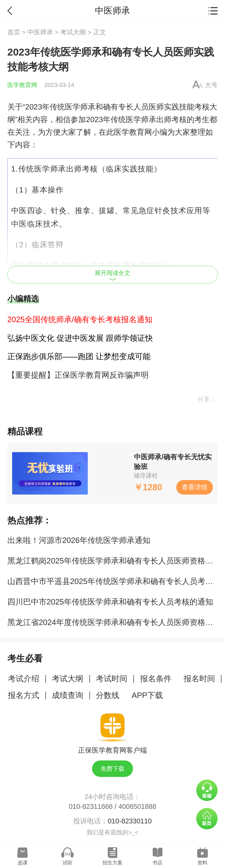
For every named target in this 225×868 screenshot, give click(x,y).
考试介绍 (24, 679)
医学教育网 (22, 85)
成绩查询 (68, 695)
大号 (211, 85)
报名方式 (24, 695)
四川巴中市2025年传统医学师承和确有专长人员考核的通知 (110, 602)
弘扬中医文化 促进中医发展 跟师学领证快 (80, 338)
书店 (157, 863)
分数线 (108, 695)
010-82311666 (91, 806)
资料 (202, 863)
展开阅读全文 (112, 275)
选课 (23, 863)
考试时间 (112, 679)
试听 (68, 863)
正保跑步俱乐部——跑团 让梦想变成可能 (79, 356)
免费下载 (112, 769)
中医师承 (40, 32)
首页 (14, 32)
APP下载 (147, 695)
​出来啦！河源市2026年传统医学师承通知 (79, 540)
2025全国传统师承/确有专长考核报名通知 (80, 319)
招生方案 (112, 863)
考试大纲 (73, 32)
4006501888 (137, 806)
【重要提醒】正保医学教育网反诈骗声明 (78, 375)
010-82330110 (130, 821)
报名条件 (156, 679)
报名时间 (199, 679)
